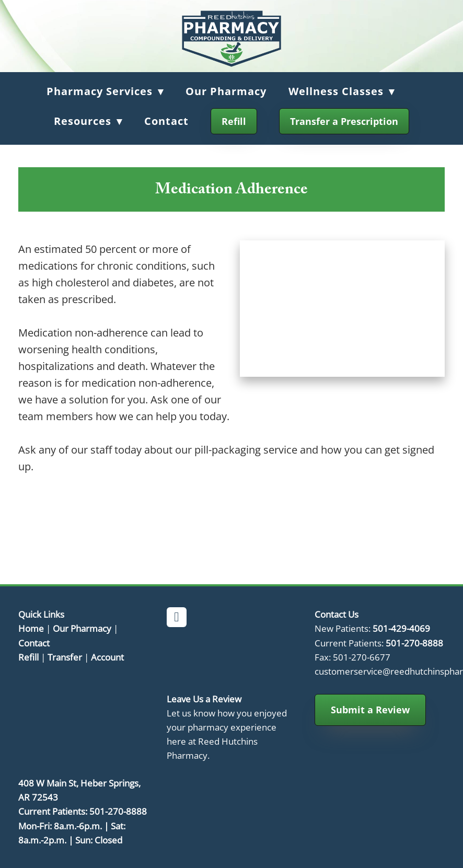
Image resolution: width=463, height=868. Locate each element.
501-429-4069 (401, 628)
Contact (166, 121)
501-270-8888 (414, 643)
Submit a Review (370, 710)
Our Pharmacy (226, 91)
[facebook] (177, 617)
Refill (234, 121)
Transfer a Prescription (344, 121)
